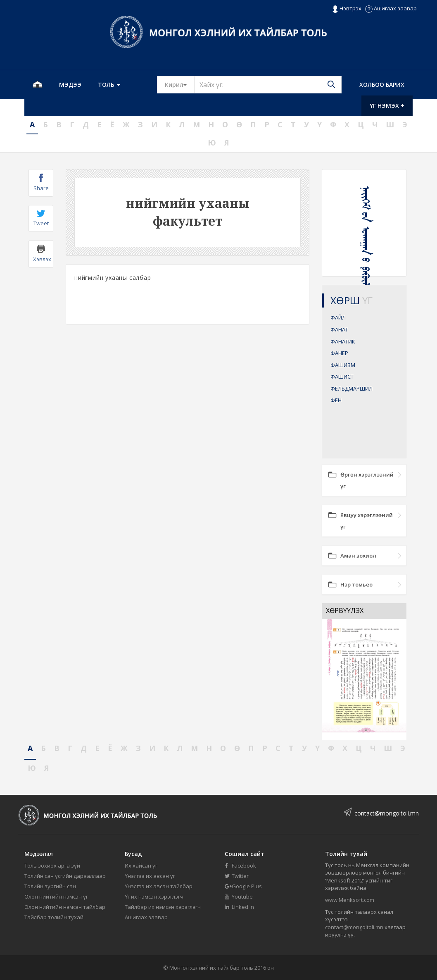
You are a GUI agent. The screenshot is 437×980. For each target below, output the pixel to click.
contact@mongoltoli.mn (387, 813)
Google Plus (243, 886)
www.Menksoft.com (350, 900)
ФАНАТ (339, 329)
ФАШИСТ (342, 377)
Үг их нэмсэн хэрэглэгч (154, 897)
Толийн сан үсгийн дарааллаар (65, 876)
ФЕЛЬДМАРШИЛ (351, 389)
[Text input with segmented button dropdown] (268, 85)
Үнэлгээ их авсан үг (150, 876)
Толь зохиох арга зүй (52, 866)
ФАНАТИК (343, 341)
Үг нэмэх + (387, 106)
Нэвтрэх (347, 9)
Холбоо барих (382, 85)
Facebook (240, 866)
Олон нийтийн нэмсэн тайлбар (65, 907)
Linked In (239, 907)
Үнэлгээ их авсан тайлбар (159, 886)
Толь (109, 85)
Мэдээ (70, 85)
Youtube (239, 897)
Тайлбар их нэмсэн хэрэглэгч (163, 907)
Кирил (180, 84)
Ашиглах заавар (391, 8)
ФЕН (336, 400)
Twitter (237, 876)
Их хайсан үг (141, 866)
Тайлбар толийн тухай (54, 917)
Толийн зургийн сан (50, 886)
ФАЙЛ (338, 317)
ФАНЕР (339, 353)
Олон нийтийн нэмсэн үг (56, 897)
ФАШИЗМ (343, 365)
